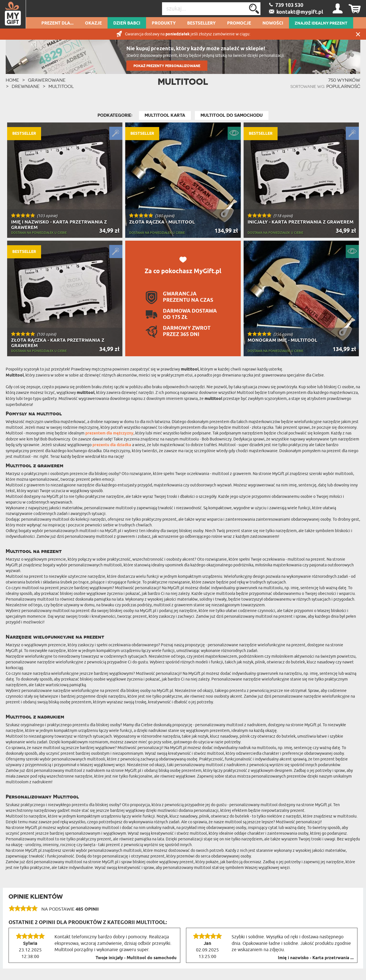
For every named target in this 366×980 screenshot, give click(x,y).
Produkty (164, 23)
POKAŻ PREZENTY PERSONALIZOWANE (167, 66)
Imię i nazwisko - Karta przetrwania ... (316, 958)
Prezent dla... (57, 23)
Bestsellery (201, 23)
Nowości (273, 23)
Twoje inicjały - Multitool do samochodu (136, 958)
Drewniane (26, 86)
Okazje (93, 23)
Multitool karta (165, 115)
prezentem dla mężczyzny (109, 433)
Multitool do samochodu (232, 115)
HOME (12, 80)
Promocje (239, 23)
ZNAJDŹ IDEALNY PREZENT (321, 23)
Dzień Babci (127, 23)
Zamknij (358, 34)
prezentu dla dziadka (112, 445)
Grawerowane (47, 80)
